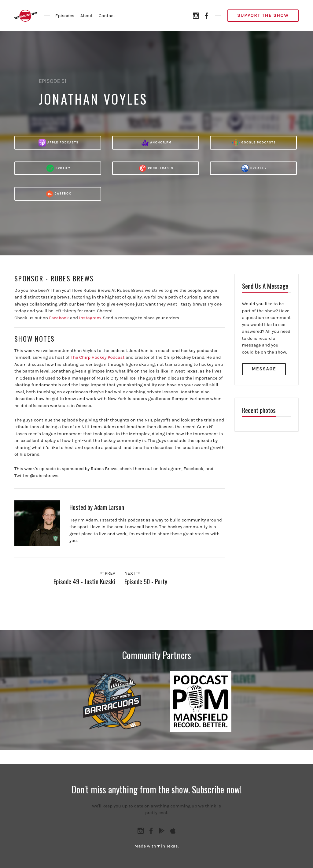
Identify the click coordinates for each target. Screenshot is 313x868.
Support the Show (263, 15)
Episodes (65, 16)
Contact (107, 16)
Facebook (59, 318)
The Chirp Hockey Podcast (98, 357)
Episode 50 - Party (146, 581)
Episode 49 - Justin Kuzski (84, 581)
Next (132, 573)
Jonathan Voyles (93, 99)
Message (264, 369)
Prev (108, 573)
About (87, 16)
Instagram (90, 318)
